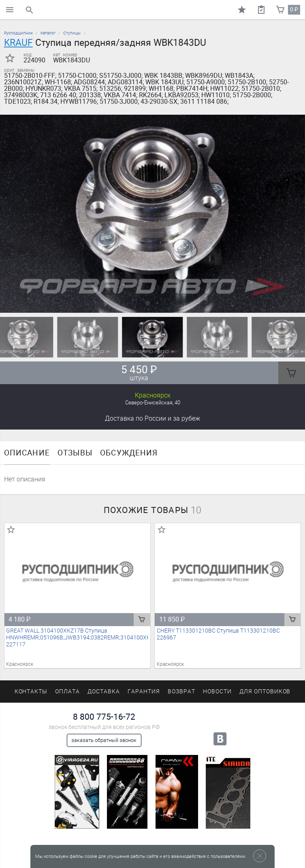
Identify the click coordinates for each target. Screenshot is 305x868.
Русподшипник (18, 33)
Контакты (31, 692)
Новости (217, 692)
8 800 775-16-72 (104, 717)
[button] (148, 303)
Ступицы (72, 33)
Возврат (181, 692)
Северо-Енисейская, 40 (153, 403)
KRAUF (18, 43)
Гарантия (144, 692)
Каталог (48, 33)
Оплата (67, 692)
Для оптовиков (265, 692)
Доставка (152, 418)
